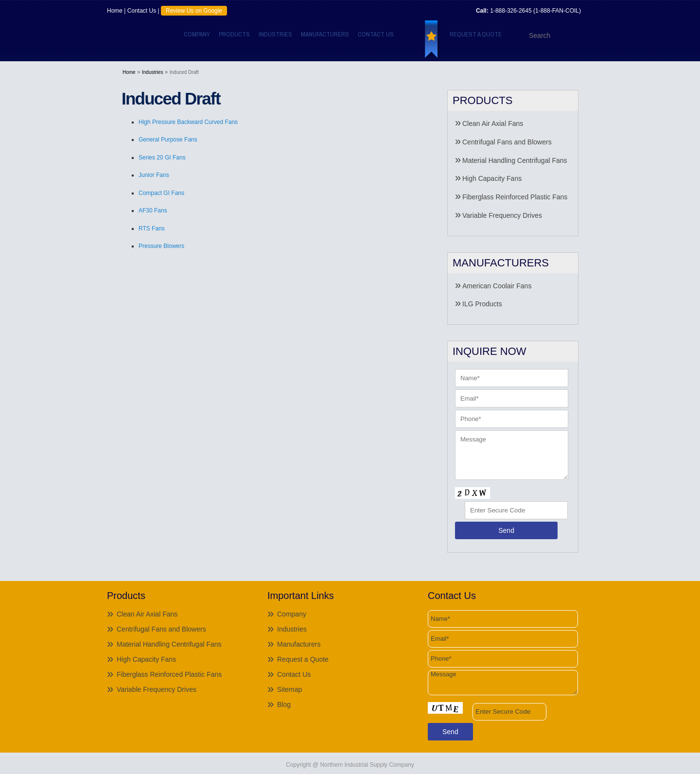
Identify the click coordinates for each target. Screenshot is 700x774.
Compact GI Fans (161, 193)
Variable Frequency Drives (502, 215)
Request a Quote (476, 34)
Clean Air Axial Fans (493, 123)
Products (234, 34)
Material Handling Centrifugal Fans (515, 160)
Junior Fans (154, 175)
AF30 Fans (153, 211)
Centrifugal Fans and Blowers (507, 142)
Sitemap (289, 689)
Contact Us (142, 11)
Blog (284, 704)
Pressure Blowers (161, 246)
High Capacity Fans (492, 178)
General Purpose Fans (168, 140)
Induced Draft (184, 72)
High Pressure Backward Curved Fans (188, 122)
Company (197, 34)
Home (115, 11)
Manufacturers (325, 34)
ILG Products (482, 304)
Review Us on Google (194, 11)
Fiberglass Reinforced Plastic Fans (515, 197)
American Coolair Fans (497, 286)
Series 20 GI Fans (162, 158)
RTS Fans (152, 229)
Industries (275, 34)
